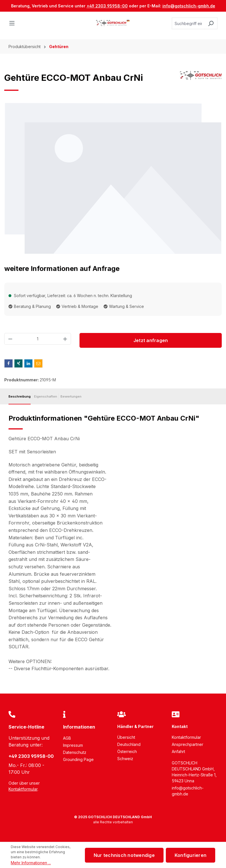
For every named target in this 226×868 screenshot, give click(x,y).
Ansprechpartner (188, 744)
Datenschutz (75, 752)
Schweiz (125, 759)
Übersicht (126, 737)
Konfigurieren (191, 855)
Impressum (73, 745)
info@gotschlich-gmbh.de (189, 6)
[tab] (20, 397)
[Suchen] (211, 23)
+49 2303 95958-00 (107, 6)
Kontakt (180, 726)
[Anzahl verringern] (10, 339)
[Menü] (14, 23)
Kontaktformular (23, 789)
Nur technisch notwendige (124, 855)
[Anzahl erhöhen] (65, 339)
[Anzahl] (38, 339)
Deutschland (129, 744)
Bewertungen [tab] (71, 396)
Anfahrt (178, 751)
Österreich (127, 751)
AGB (67, 738)
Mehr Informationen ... (31, 863)
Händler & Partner (135, 726)
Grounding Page (78, 759)
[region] (113, 178)
